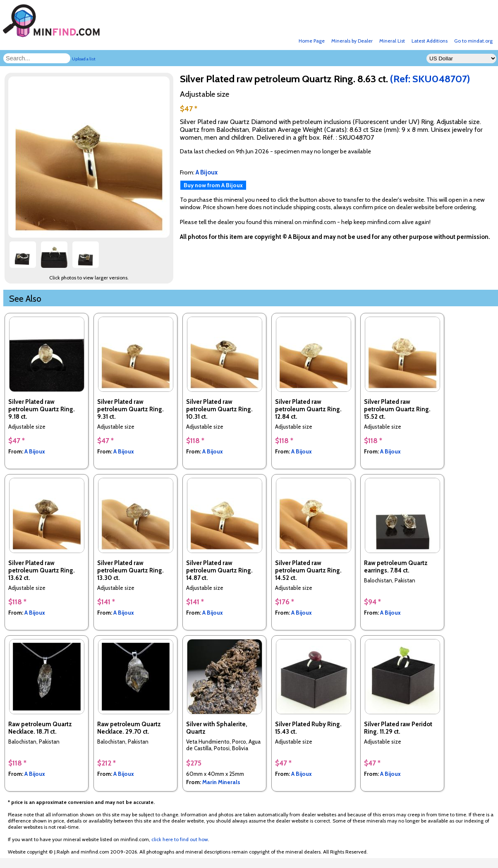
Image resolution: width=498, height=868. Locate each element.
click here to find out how (180, 839)
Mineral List (392, 41)
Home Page (312, 41)
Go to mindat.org (473, 41)
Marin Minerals (221, 782)
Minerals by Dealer (352, 41)
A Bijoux (35, 451)
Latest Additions (430, 41)
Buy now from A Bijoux (213, 185)
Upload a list (84, 59)
